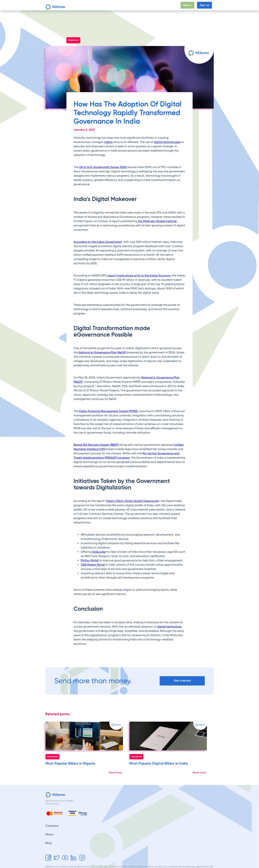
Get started (182, 681)
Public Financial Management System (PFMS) (108, 411)
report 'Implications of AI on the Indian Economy (139, 275)
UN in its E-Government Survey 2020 (103, 167)
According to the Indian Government (98, 242)
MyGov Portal (90, 560)
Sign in (187, 5)
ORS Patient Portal (93, 565)
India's (108, 142)
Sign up (204, 5)
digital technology (169, 627)
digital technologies (167, 142)
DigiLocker (99, 552)
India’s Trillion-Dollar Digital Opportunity (133, 501)
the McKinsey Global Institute (157, 221)
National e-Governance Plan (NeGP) (102, 352)
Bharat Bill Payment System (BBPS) (96, 445)
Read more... (116, 772)
